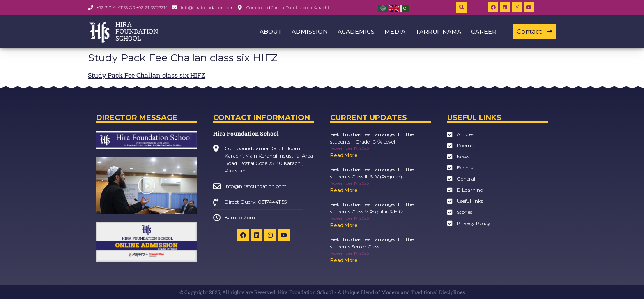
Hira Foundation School (246, 133)
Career (484, 32)
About (271, 32)
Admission (310, 32)
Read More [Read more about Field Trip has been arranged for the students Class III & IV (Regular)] (344, 190)
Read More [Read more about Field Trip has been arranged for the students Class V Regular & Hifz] (344, 225)
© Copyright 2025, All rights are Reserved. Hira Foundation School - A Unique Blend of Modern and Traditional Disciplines (322, 292)
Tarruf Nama (438, 32)
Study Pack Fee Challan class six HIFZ (146, 75)
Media (395, 32)
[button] (462, 7)
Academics (356, 32)
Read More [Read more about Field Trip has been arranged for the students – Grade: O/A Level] (344, 155)
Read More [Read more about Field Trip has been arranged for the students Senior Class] (344, 260)
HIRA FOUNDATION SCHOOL (137, 31)
